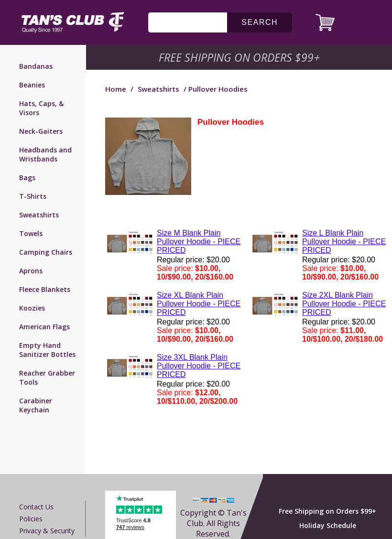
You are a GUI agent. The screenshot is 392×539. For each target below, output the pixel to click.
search (260, 22)
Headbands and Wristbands (45, 154)
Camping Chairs (46, 252)
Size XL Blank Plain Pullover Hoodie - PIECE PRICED (199, 304)
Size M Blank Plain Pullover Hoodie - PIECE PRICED (199, 242)
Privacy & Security (47, 531)
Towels (31, 233)
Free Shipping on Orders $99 (240, 57)
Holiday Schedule (328, 525)
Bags (27, 178)
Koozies (32, 308)
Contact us (36, 507)
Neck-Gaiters (41, 131)
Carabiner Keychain (36, 405)
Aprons (31, 271)
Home (116, 89)
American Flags (44, 327)
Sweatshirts (39, 215)
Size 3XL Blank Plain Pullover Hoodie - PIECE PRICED (199, 366)
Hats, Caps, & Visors (41, 108)
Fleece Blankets (45, 289)
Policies (31, 519)
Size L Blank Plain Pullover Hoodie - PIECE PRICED (344, 242)
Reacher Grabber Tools (47, 377)
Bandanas (36, 66)
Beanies (32, 85)
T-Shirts (33, 196)
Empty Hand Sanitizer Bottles (47, 350)
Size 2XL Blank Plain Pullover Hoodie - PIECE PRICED (344, 304)
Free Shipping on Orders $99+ (327, 511)
